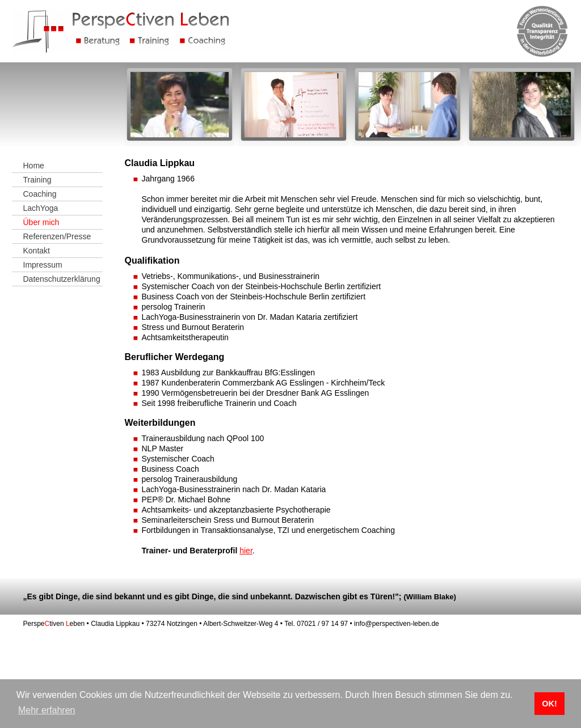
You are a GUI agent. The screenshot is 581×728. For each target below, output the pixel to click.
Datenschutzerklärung (62, 279)
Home (34, 166)
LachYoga (41, 208)
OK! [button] (549, 704)
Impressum (43, 265)
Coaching (40, 194)
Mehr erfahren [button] (47, 710)
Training (37, 180)
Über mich (41, 222)
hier (246, 551)
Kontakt (37, 251)
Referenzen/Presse (57, 236)
